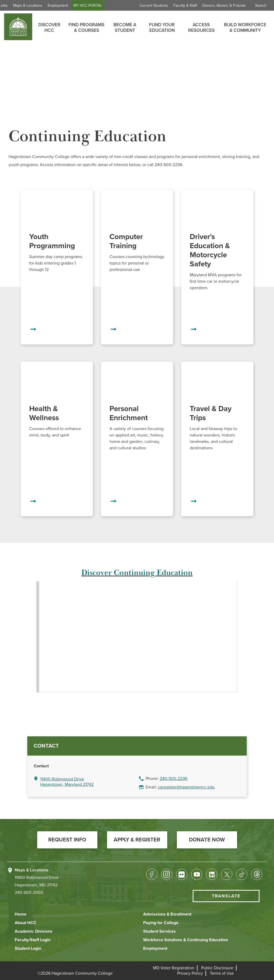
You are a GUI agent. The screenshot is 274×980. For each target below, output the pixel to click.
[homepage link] (18, 27)
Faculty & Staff (185, 5)
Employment (79, 5)
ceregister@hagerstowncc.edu (186, 787)
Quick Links (20, 5)
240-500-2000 (29, 893)
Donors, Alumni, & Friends (224, 5)
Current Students (154, 5)
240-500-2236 (174, 779)
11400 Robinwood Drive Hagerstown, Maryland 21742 (67, 782)
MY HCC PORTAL (109, 5)
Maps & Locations (49, 5)
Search (261, 5)
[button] (67, 840)
